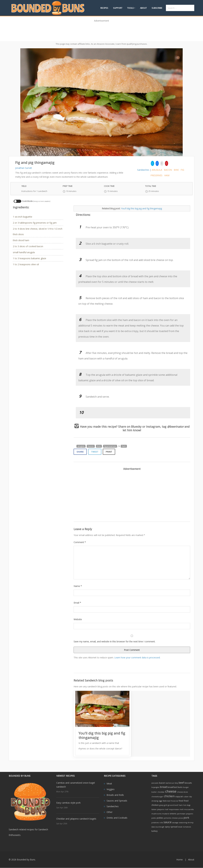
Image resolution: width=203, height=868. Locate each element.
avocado (155, 783)
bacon (168, 170)
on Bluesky (134, 427)
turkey (155, 831)
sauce (168, 822)
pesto (154, 818)
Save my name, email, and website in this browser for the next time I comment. (114, 641)
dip (191, 797)
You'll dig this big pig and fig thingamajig (141, 208)
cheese (171, 791)
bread (163, 787)
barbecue (170, 783)
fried (181, 801)
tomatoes (187, 827)
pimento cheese (171, 818)
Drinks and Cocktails (117, 818)
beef (181, 783)
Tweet (95, 452)
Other (110, 812)
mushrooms (156, 814)
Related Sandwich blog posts (93, 680)
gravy (161, 805)
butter (154, 792)
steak (180, 827)
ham (167, 175)
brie (176, 170)
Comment (80, 542)
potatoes (155, 823)
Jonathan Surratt (24, 168)
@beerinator (175, 427)
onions (173, 814)
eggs (160, 801)
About (143, 8)
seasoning (183, 823)
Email (77, 603)
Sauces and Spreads (117, 801)
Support (118, 8)
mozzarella (189, 809)
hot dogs (187, 805)
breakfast (172, 787)
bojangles (155, 787)
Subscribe (157, 8)
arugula (157, 170)
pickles (160, 818)
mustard (166, 814)
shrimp (191, 823)
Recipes (104, 8)
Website (78, 619)
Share (80, 452)
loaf (167, 809)
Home (180, 860)
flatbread (167, 801)
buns (180, 787)
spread (174, 827)
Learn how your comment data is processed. (137, 657)
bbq (176, 783)
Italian (154, 809)
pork (186, 818)
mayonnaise (174, 809)
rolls (161, 823)
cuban (186, 797)
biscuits (188, 783)
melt (182, 809)
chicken (169, 796)
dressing (155, 801)
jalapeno (161, 809)
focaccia (174, 801)
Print (109, 452)
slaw (153, 827)
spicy (167, 827)
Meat (109, 784)
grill (166, 805)
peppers (190, 814)
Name (78, 586)
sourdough (160, 827)
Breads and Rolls (115, 795)
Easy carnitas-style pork (68, 803)
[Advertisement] (101, 31)
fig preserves (110, 446)
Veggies (111, 789)
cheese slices (182, 792)
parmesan (181, 814)
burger (186, 787)
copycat (179, 796)
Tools (130, 8)
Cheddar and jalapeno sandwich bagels (76, 819)
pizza (181, 818)
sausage (175, 823)
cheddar (161, 792)
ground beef (173, 805)
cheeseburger (157, 797)
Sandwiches (143, 170)
